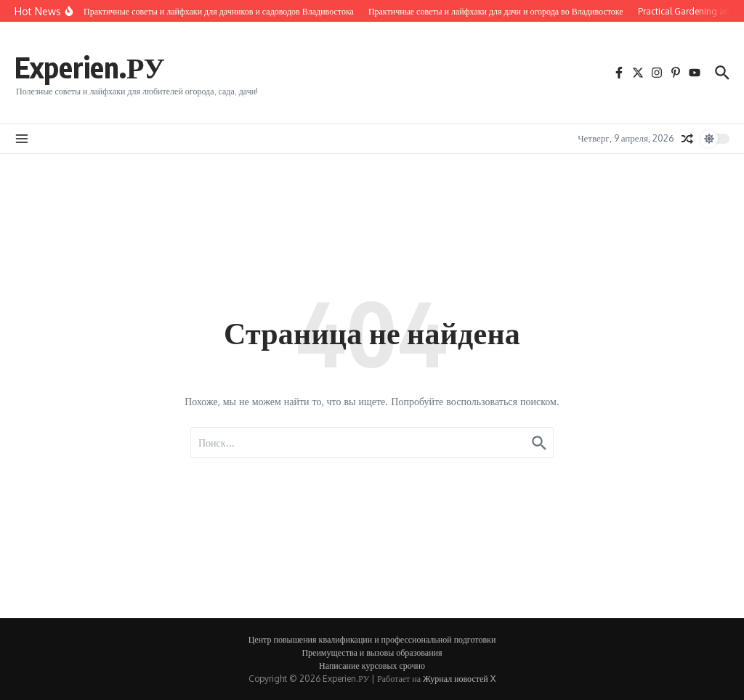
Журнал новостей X (459, 679)
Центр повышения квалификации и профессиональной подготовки (372, 639)
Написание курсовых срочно (372, 666)
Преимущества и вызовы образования (372, 652)
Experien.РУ (90, 67)
